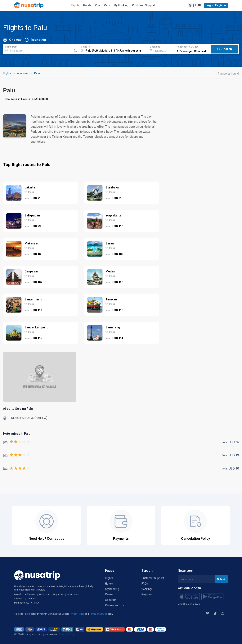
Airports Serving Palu (18, 409)
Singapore (58, 595)
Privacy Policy (77, 614)
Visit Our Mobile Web (189, 604)
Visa (98, 5)
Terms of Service (99, 614)
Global (17, 595)
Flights (75, 5)
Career (109, 594)
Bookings (147, 589)
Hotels (87, 5)
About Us (111, 600)
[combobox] (38, 49)
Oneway (15, 40)
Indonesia (22, 73)
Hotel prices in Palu (17, 434)
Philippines (73, 595)
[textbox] (38, 49)
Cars (107, 5)
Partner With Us (114, 605)
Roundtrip (38, 40)
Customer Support (144, 5)
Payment (147, 594)
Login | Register (216, 5)
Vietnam (19, 599)
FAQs (145, 584)
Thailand (32, 599)
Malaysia (44, 595)
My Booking (121, 5)
